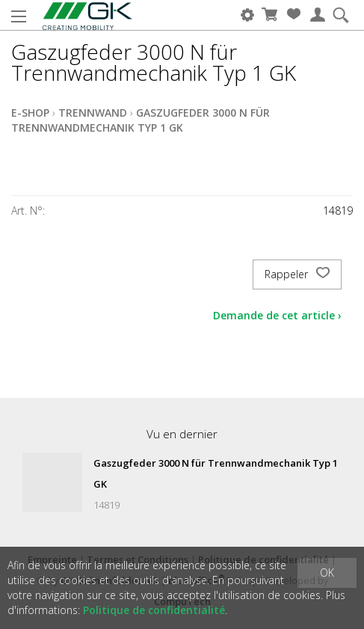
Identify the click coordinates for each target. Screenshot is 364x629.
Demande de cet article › (277, 315)
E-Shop (30, 113)
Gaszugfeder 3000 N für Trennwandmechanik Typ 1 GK (141, 120)
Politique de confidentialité (154, 610)
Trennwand (93, 113)
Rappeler (297, 274)
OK (327, 573)
